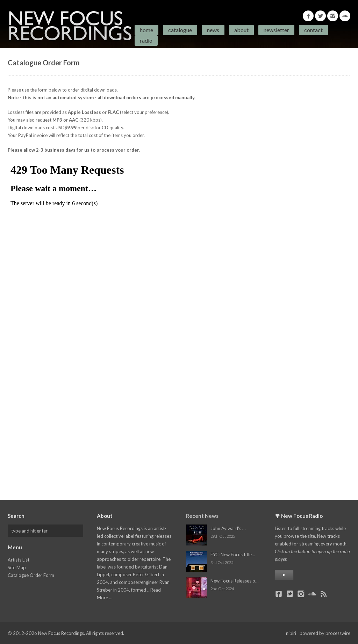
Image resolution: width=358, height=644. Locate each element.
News (213, 30)
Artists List (19, 560)
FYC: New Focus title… (233, 555)
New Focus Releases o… (234, 581)
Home (146, 30)
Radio (146, 40)
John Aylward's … (228, 528)
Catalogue (180, 30)
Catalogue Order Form (31, 575)
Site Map (17, 567)
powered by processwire (325, 633)
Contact (313, 30)
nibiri (291, 633)
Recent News (202, 516)
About (241, 30)
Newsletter (276, 30)
